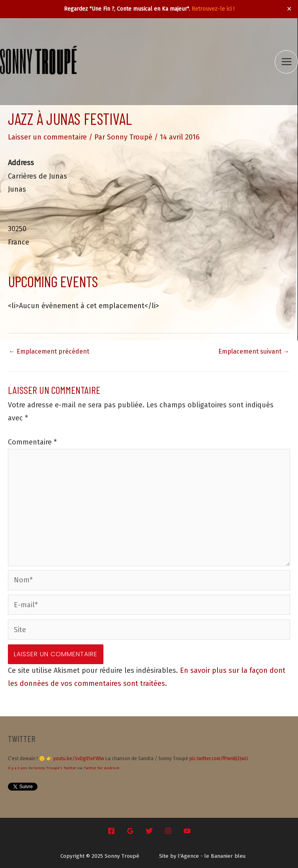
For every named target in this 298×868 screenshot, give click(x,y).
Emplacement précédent (49, 351)
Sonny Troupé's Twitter (55, 768)
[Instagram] (168, 831)
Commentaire (32, 442)
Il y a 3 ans (18, 768)
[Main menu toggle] (286, 62)
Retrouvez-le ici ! (213, 9)
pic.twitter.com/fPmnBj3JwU (219, 759)
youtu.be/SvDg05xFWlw (79, 759)
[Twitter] (149, 831)
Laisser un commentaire (47, 137)
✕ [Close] (289, 9)
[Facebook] (111, 831)
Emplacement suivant (254, 351)
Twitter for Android (101, 768)
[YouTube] (187, 831)
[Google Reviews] (130, 831)
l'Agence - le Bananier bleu (212, 856)
